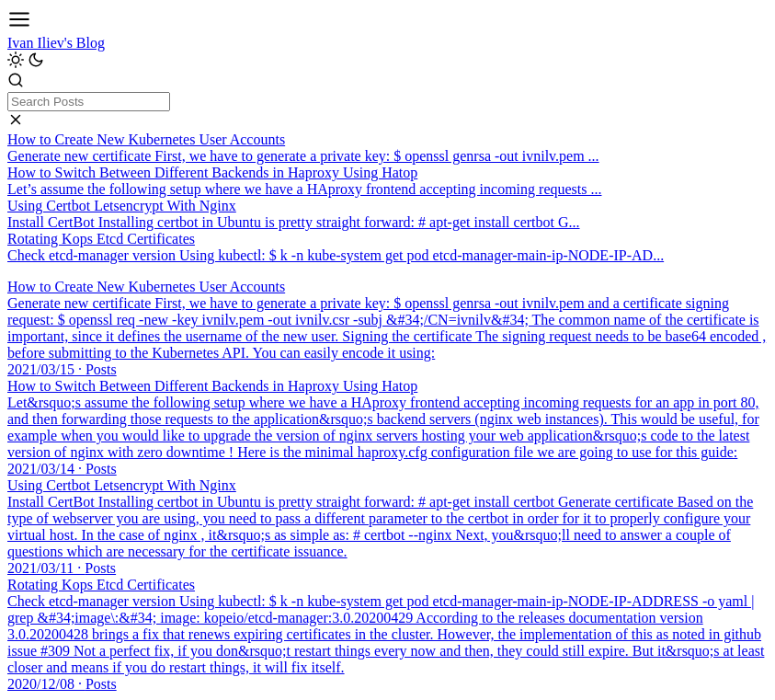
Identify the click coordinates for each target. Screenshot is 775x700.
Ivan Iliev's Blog (56, 43)
